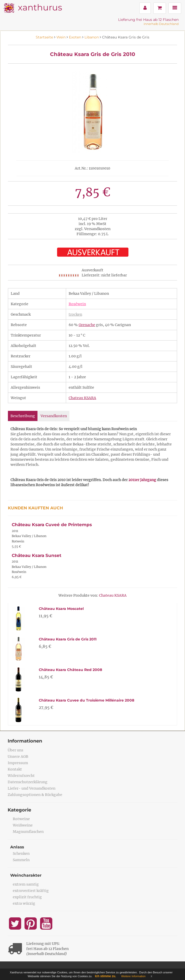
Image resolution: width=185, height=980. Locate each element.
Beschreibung (23, 416)
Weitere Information (133, 976)
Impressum (18, 763)
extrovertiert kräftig (31, 891)
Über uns (15, 750)
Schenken (21, 853)
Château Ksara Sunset (36, 555)
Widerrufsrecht (21, 776)
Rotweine (21, 819)
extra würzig (24, 903)
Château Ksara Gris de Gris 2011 (68, 639)
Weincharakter (26, 875)
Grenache (87, 325)
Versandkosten (54, 416)
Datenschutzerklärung (28, 782)
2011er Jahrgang (142, 480)
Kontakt (15, 769)
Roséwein (77, 304)
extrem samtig (26, 884)
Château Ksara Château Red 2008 (70, 670)
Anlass (17, 847)
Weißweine (23, 825)
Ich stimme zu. (106, 976)
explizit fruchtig (27, 897)
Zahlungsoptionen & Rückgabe (35, 795)
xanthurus (40, 7)
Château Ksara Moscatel (61, 609)
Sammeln (21, 860)
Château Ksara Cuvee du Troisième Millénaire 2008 (87, 700)
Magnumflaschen (28, 832)
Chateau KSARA (82, 398)
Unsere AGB (18, 757)
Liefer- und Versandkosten (32, 788)
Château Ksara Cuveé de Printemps (52, 525)
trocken (75, 314)
